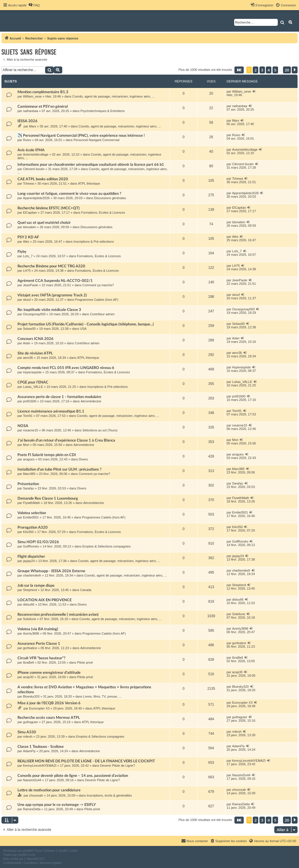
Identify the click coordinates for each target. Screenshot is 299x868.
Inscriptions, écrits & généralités (109, 795)
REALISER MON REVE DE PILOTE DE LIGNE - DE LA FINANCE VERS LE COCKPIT (86, 761)
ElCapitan (30, 213)
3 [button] (262, 70)
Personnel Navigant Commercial (97, 140)
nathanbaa (31, 111)
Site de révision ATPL (35, 353)
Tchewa (28, 183)
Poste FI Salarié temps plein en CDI (47, 455)
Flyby (22, 252)
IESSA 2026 (27, 121)
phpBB (27, 851)
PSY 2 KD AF (28, 237)
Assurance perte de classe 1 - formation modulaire (59, 397)
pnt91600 (30, 401)
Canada (86, 590)
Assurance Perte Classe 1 (39, 644)
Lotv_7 (28, 256)
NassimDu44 (32, 780)
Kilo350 (28, 532)
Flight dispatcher (31, 557)
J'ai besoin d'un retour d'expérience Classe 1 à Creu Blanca (66, 440)
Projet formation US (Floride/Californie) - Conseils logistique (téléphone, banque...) (86, 324)
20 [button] (287, 70)
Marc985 (29, 474)
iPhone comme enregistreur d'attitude (49, 673)
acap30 (28, 677)
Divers (83, 459)
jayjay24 (29, 561)
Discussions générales (110, 198)
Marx (33, 126)
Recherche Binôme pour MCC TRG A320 (51, 266)
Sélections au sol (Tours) (100, 430)
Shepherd (30, 590)
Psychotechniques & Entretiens (103, 111)
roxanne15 (31, 430)
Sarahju (29, 488)
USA (83, 329)
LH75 (27, 271)
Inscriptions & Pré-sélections (94, 242)
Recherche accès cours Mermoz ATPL (49, 718)
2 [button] (256, 70)
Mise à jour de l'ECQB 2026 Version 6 (49, 703)
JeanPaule (31, 285)
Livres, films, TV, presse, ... (102, 696)
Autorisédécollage (36, 154)
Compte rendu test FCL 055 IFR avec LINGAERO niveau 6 (66, 368)
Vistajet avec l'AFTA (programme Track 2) (52, 295)
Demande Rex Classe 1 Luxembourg (48, 498)
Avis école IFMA (31, 150)
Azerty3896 (31, 633)
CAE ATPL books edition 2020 (43, 179)
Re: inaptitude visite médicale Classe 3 (49, 310)
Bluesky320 (31, 696)
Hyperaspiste (32, 372)
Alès (26, 242)
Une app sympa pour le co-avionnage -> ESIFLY (57, 805)
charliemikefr (32, 575)
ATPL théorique (89, 183)
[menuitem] (34, 5)
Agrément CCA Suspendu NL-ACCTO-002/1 (55, 281)
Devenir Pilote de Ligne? (118, 766)
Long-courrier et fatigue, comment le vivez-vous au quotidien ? (69, 194)
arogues (29, 459)
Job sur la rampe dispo (36, 586)
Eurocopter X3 (39, 708)
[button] (239, 70)
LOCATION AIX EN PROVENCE (45, 600)
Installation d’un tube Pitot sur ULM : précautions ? (59, 469)
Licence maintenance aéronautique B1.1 (51, 411)
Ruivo (27, 140)
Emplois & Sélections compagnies (106, 546)
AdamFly (29, 751)
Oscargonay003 (34, 314)
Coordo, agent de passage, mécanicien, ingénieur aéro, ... (113, 96)
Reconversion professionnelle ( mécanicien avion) (58, 615)
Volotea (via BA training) (38, 629)
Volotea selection (32, 513)
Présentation (28, 484)
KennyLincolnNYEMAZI (40, 766)
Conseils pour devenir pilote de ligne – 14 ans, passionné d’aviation (73, 776)
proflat (14, 859)
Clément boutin (34, 169)
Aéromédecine (91, 401)
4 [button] (269, 70)
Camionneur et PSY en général (43, 107)
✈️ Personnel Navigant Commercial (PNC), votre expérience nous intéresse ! (81, 136)
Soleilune (30, 619)
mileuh (28, 736)
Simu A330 (27, 732)
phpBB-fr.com (27, 855)
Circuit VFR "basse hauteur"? (41, 658)
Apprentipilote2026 (36, 198)
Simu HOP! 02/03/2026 (38, 542)
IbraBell (28, 662)
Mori (26, 445)
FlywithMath (32, 503)
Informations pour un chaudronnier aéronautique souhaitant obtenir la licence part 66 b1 (91, 165)
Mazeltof (33, 859)
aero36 (28, 358)
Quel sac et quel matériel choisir (44, 223)
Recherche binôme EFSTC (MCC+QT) (49, 208)
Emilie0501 (31, 517)
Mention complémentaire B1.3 (43, 92)
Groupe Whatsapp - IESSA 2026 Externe (51, 571)
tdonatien (30, 227)
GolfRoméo (31, 546)
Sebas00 (29, 329)
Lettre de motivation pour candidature (49, 790)
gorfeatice (30, 648)
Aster (27, 343)
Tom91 (28, 416)
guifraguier (31, 722)
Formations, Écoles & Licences (103, 213)
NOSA (23, 426)
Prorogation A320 (33, 527)
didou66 (29, 604)
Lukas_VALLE (33, 387)
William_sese (32, 96)
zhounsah (36, 795)
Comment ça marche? (98, 285)
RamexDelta (32, 809)
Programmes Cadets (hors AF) (97, 300)
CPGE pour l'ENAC (33, 382)
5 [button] (275, 70)
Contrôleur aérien (102, 314)
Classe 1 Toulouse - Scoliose (41, 747)
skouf (27, 300)
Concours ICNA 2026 (35, 339)
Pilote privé (85, 662)
